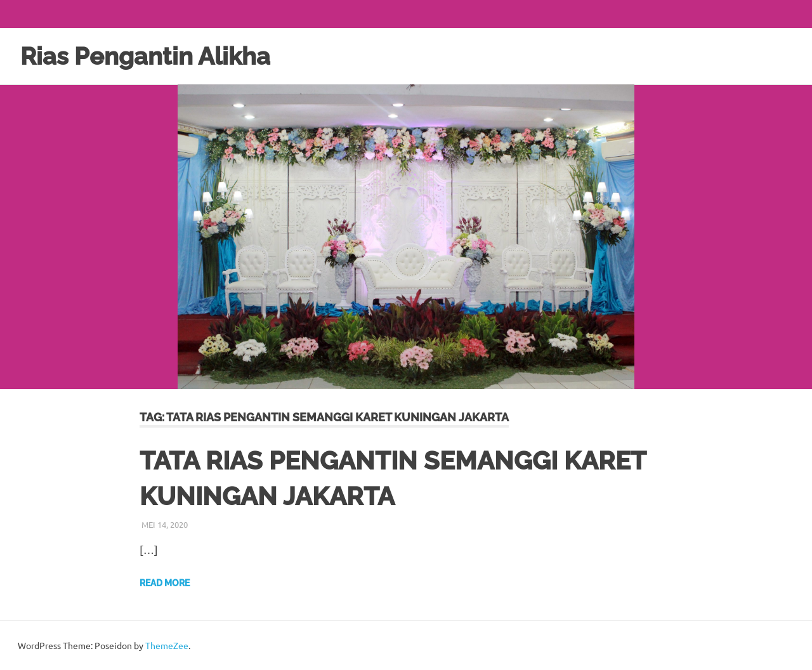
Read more (165, 583)
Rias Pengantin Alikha (145, 56)
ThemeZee (167, 645)
